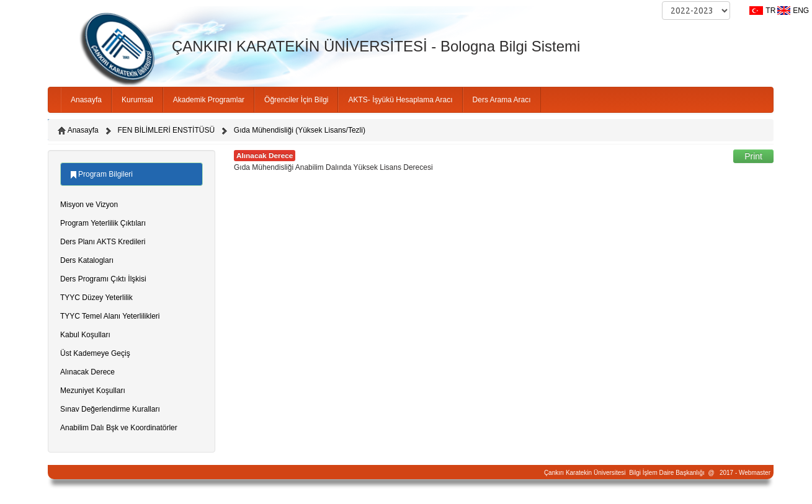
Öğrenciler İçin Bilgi (296, 100)
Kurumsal (137, 100)
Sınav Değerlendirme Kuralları (110, 409)
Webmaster (755, 473)
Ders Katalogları (87, 260)
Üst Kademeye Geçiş (95, 353)
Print (753, 156)
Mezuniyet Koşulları (93, 391)
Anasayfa (86, 100)
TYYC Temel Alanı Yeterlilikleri (110, 316)
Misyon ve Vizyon (89, 205)
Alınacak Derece (87, 372)
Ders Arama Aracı (502, 100)
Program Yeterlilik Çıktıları (103, 223)
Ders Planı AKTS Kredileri (103, 242)
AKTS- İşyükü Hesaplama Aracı (400, 100)
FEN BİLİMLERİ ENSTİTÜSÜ (166, 130)
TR (770, 11)
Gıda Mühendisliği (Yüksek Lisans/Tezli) (300, 130)
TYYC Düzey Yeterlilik (96, 298)
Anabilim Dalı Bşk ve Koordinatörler (119, 428)
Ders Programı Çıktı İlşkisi (103, 279)
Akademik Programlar (209, 100)
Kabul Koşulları (85, 335)
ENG (801, 11)
